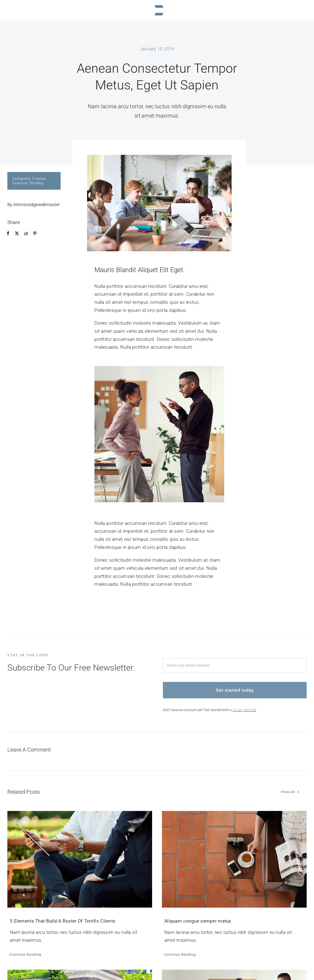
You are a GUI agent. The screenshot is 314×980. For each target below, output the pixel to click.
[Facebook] (8, 234)
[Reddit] (26, 234)
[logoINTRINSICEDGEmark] (157, 5)
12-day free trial (244, 713)
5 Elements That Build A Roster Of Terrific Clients (63, 921)
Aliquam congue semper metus (198, 921)
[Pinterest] (35, 234)
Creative (39, 179)
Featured (19, 183)
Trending (36, 183)
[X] (17, 234)
